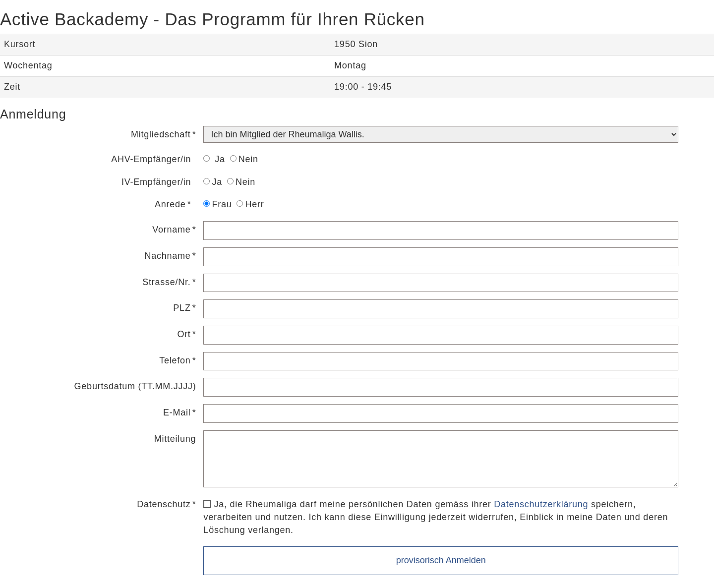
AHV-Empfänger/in (151, 159)
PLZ (182, 308)
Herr (250, 204)
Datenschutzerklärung (541, 504)
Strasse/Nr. (166, 282)
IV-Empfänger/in (156, 182)
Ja (214, 159)
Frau (217, 204)
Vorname (171, 230)
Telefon (175, 360)
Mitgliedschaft (161, 134)
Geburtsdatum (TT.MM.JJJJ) (135, 386)
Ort (184, 334)
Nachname (168, 256)
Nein (244, 159)
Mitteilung (175, 439)
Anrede (170, 204)
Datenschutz (164, 504)
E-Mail (177, 412)
